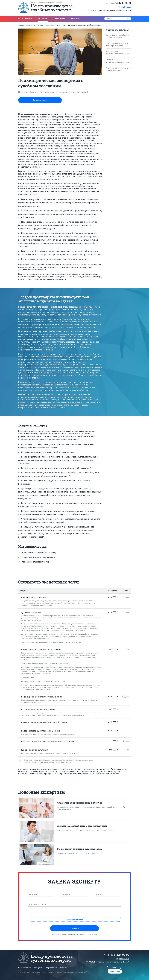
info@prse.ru (126, 7)
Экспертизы (31, 25)
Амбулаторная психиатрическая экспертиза (117, 53)
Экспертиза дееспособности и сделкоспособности (118, 36)
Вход (108, 967)
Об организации (25, 967)
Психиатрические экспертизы (49, 25)
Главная (21, 25)
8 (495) (120, 3)
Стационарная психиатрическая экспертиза (117, 61)
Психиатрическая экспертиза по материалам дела (118, 44)
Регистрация (124, 967)
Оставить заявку (34, 100)
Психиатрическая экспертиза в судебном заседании (82, 25)
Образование (51, 967)
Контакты (64, 967)
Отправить (74, 928)
